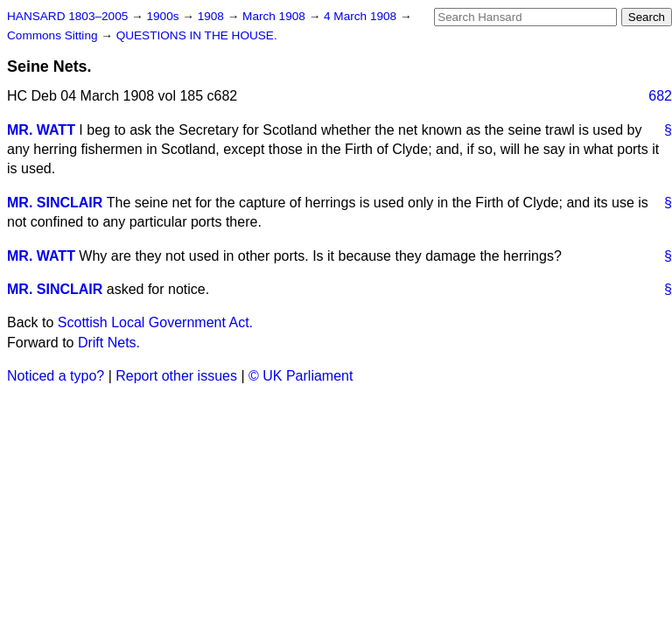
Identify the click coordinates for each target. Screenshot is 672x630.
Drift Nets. (109, 343)
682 (660, 96)
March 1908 (276, 16)
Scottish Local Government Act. (155, 322)
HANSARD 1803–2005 (67, 16)
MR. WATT (41, 130)
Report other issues (176, 376)
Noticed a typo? (56, 376)
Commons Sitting (54, 35)
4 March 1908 (362, 16)
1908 (213, 16)
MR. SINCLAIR (55, 203)
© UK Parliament (301, 376)
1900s (164, 16)
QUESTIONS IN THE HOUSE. (197, 35)
